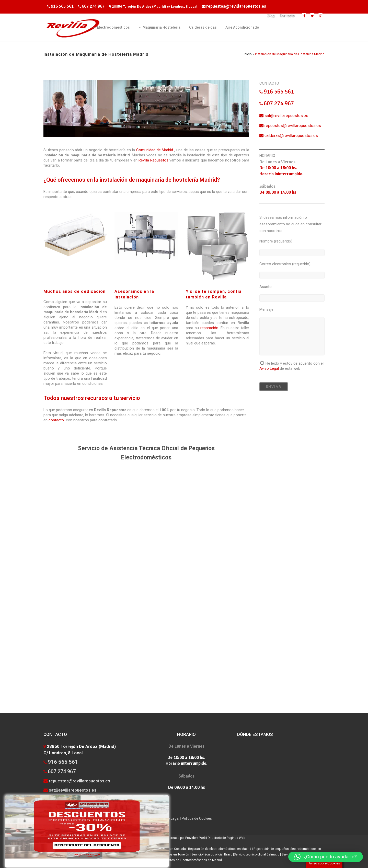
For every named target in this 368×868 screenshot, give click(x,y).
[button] (326, 857)
